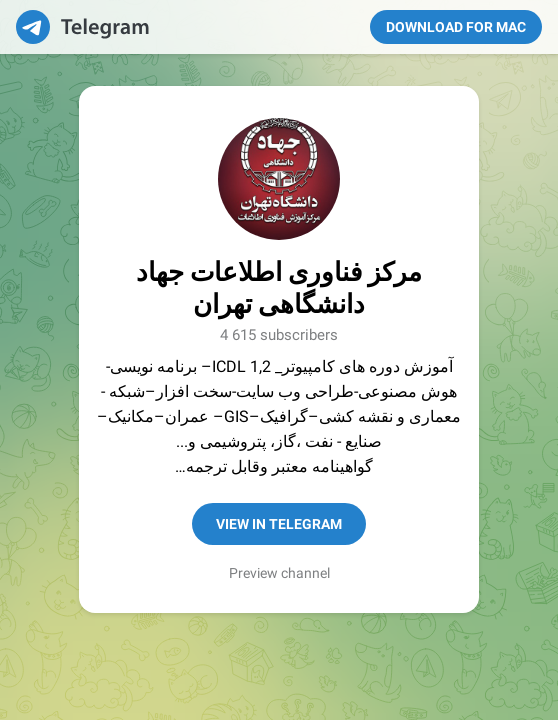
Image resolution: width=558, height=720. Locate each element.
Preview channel (279, 573)
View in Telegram (279, 524)
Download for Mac (456, 27)
